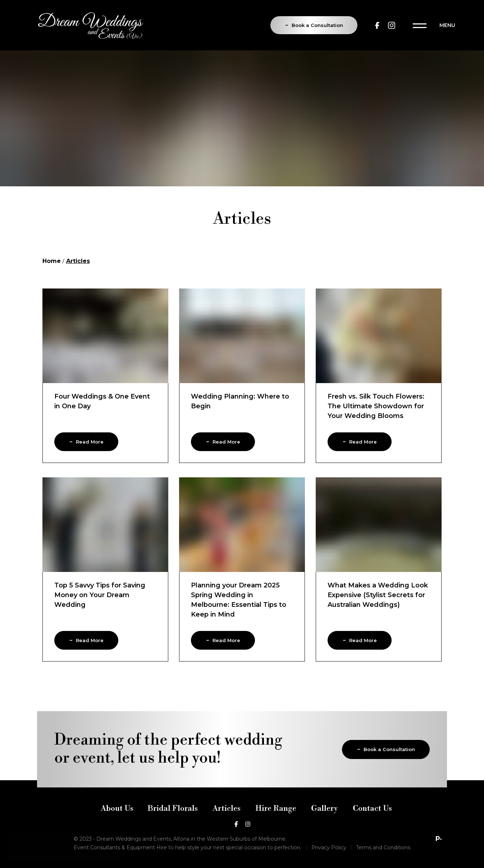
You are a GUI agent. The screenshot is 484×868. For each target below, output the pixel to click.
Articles (227, 817)
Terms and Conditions (383, 856)
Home (52, 262)
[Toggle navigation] (434, 25)
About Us (117, 817)
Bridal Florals (173, 817)
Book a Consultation (314, 24)
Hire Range (276, 817)
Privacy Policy (329, 856)
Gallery (325, 817)
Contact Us (372, 817)
